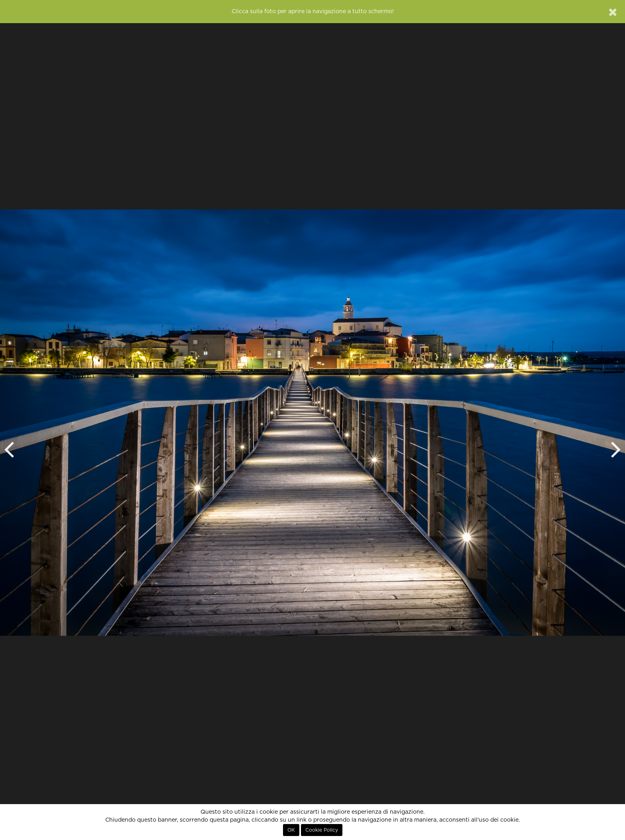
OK (291, 830)
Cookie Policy (322, 830)
